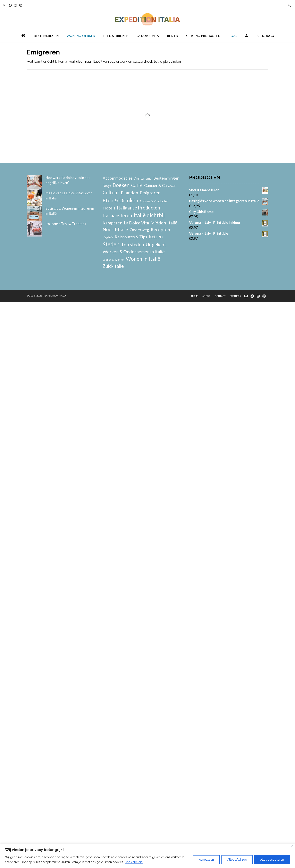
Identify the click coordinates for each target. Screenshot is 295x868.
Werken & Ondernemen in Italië (134, 252)
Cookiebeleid (134, 862)
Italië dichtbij (149, 215)
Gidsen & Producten (203, 36)
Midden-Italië (164, 223)
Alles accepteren (272, 860)
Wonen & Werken (81, 36)
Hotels (109, 208)
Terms (194, 296)
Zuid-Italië (113, 266)
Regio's (108, 237)
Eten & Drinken (116, 36)
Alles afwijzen (237, 860)
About (206, 296)
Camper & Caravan (160, 185)
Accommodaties (118, 178)
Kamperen (112, 223)
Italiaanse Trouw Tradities (66, 224)
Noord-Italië (115, 229)
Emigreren (150, 193)
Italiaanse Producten (138, 208)
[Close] (292, 846)
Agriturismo (143, 178)
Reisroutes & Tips (131, 237)
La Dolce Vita (148, 36)
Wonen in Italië (143, 259)
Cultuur (111, 192)
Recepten (160, 230)
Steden (111, 244)
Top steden (133, 245)
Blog (233, 36)
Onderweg (139, 230)
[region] (147, 856)
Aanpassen (206, 860)
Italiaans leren (117, 215)
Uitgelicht (156, 245)
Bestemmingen (46, 36)
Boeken (121, 185)
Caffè (137, 185)
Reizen (172, 36)
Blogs (107, 186)
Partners (235, 296)
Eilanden (129, 193)
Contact (220, 296)
